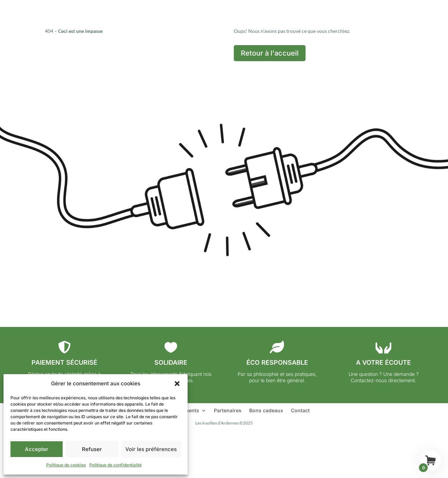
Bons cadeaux (266, 411)
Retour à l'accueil (270, 53)
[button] (177, 384)
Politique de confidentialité (115, 465)
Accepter (37, 449)
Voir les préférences (151, 449)
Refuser (92, 449)
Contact (300, 411)
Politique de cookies (66, 465)
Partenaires (228, 411)
